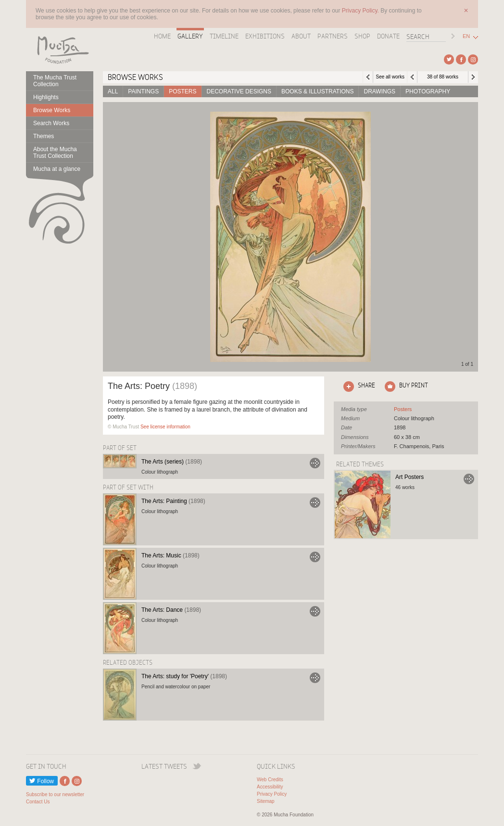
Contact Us (38, 802)
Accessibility (270, 787)
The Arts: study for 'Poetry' (184, 676)
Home (162, 36)
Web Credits (270, 780)
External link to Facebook (461, 59)
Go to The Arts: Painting (315, 503)
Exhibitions (265, 36)
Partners (333, 36)
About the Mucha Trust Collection (55, 153)
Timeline (224, 36)
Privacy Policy (272, 794)
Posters (183, 91)
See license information (165, 427)
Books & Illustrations (317, 91)
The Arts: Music (170, 555)
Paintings (143, 91)
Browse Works (52, 110)
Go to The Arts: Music (315, 557)
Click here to (357, 387)
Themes (44, 136)
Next (473, 77)
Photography (428, 91)
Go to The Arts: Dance (315, 611)
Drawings (379, 91)
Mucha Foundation (60, 50)
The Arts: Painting (173, 501)
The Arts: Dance (171, 610)
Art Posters (409, 477)
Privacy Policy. (361, 11)
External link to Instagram (473, 59)
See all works (390, 77)
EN (466, 36)
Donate (388, 36)
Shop (362, 36)
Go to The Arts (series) (315, 463)
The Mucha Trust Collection (55, 81)
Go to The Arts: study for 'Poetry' (315, 678)
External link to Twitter (449, 59)
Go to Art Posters (469, 479)
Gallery (190, 36)
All (113, 91)
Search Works (51, 123)
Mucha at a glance (57, 169)
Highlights (46, 97)
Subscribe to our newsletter (55, 794)
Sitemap (266, 801)
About (301, 36)
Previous (412, 77)
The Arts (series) (172, 462)
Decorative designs (239, 91)
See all (403, 409)
